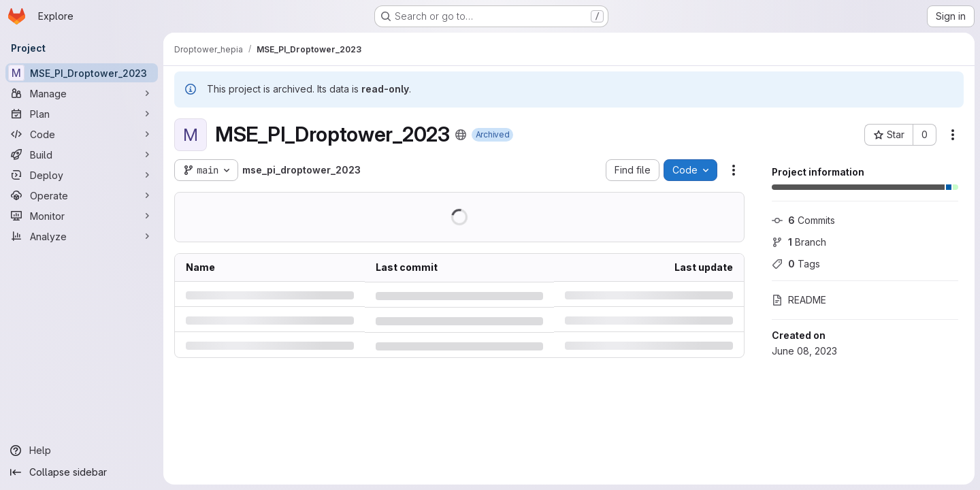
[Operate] (82, 195)
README (799, 300)
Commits (803, 220)
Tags (796, 264)
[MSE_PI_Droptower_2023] (82, 73)
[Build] (82, 154)
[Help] (82, 451)
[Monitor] (82, 216)
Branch (799, 242)
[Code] (82, 134)
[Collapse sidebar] (82, 472)
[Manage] (82, 93)
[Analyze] (82, 236)
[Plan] (82, 114)
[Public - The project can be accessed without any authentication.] (461, 135)
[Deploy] (82, 175)
